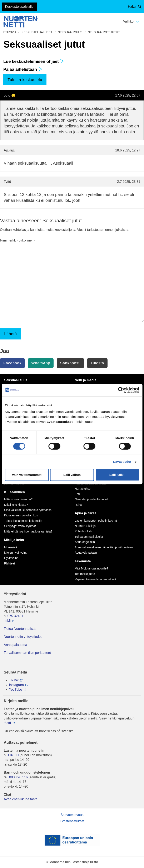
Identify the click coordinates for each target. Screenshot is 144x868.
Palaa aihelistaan (23, 69)
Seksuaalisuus (70, 32)
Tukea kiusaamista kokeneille (23, 521)
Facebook (12, 363)
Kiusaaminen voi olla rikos (21, 515)
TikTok (14, 680)
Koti (77, 494)
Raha (78, 505)
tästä (7, 723)
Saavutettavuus (72, 815)
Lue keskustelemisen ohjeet (34, 61)
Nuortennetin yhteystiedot (23, 637)
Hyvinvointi (11, 558)
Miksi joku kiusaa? (16, 505)
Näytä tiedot (122, 462)
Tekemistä (83, 561)
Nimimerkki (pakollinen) (17, 240)
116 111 (14, 755)
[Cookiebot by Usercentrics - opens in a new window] (121, 390)
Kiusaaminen (15, 492)
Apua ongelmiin (85, 542)
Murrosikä (11, 547)
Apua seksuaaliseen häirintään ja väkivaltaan (104, 547)
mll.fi (7, 621)
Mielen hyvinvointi (16, 553)
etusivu (10, 32)
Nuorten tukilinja (85, 526)
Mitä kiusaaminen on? (18, 499)
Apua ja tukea (86, 513)
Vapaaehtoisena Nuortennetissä (95, 579)
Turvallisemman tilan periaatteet (27, 653)
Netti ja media (86, 380)
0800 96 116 (18, 777)
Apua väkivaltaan (86, 553)
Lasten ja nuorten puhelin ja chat (96, 521)
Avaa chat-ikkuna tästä (21, 799)
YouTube (16, 689)
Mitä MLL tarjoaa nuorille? (92, 568)
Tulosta (97, 363)
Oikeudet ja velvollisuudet (91, 499)
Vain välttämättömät (27, 475)
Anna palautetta (15, 645)
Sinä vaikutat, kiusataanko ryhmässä (28, 510)
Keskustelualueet (37, 32)
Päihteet (9, 563)
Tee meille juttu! (85, 574)
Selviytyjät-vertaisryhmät (20, 526)
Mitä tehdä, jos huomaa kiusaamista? (28, 531)
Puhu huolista (84, 531)
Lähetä (11, 334)
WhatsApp (41, 363)
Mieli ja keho (14, 540)
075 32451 (15, 616)
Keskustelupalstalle (19, 7)
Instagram (16, 685)
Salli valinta (72, 475)
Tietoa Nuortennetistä (20, 629)
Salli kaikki (117, 475)
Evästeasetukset (72, 821)
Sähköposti (70, 363)
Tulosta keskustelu (25, 80)
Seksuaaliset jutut (104, 32)
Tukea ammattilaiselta (89, 537)
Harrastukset (83, 489)
